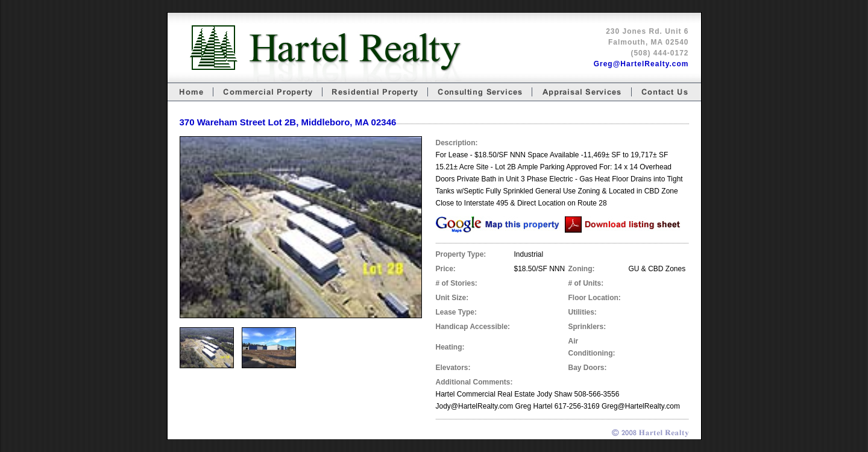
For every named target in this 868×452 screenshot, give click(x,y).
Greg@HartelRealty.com (641, 64)
